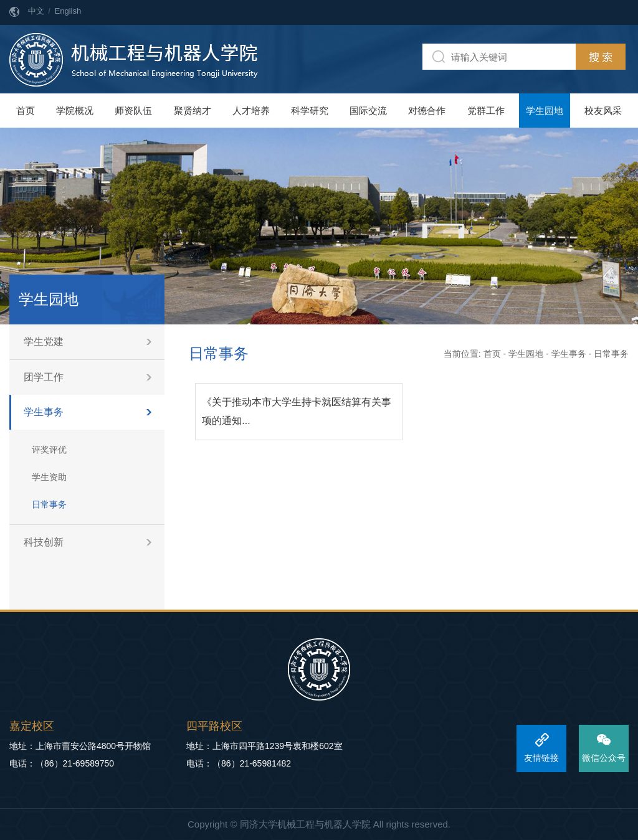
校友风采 (603, 111)
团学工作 (44, 377)
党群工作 (486, 111)
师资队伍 (133, 111)
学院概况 (75, 111)
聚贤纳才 (193, 111)
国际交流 (368, 111)
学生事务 (44, 412)
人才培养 (251, 111)
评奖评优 (49, 450)
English (68, 11)
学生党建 (44, 342)
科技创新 (44, 542)
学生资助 (49, 477)
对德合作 (427, 111)
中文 (36, 11)
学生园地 (545, 111)
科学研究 (310, 111)
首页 (26, 111)
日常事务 (49, 504)
